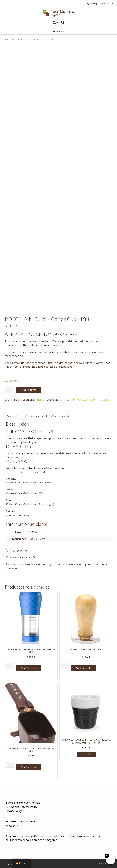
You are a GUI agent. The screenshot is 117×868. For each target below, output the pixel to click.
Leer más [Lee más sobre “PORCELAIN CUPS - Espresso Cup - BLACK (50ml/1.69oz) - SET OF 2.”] (86, 754)
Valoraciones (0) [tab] (60, 416)
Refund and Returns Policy (21, 807)
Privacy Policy (14, 811)
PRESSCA (15, 40)
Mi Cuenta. (12, 826)
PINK (72, 400)
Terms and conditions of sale (23, 803)
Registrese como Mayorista (22, 821)
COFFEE (64, 400)
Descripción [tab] (13, 416)
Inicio (7, 40)
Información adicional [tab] (35, 416)
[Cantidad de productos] (9, 390)
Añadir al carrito (29, 390)
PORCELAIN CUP (87, 400)
